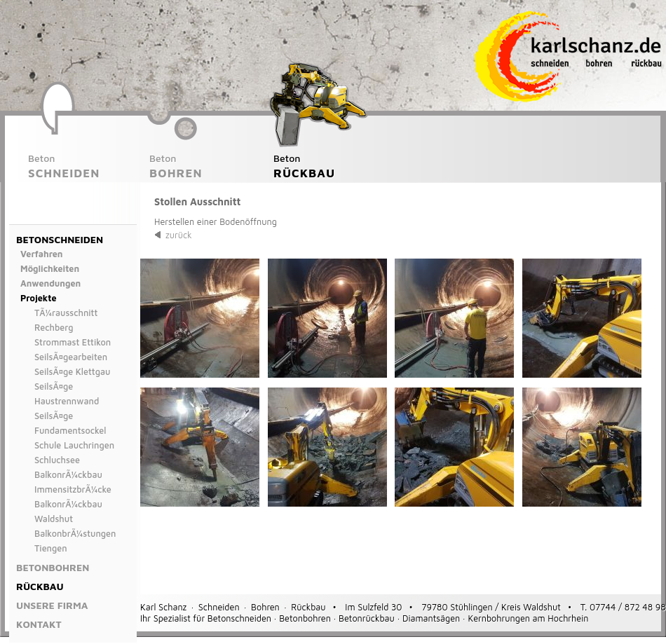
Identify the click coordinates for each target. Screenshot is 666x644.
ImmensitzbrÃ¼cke (73, 489)
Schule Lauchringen (74, 445)
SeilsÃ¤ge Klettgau (72, 372)
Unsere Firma (52, 605)
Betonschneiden (60, 239)
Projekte (39, 298)
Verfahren (42, 254)
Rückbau (40, 586)
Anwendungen (50, 283)
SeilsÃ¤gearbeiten (71, 357)
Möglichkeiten (50, 269)
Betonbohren (53, 567)
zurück (179, 235)
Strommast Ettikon (73, 342)
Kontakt (39, 624)
